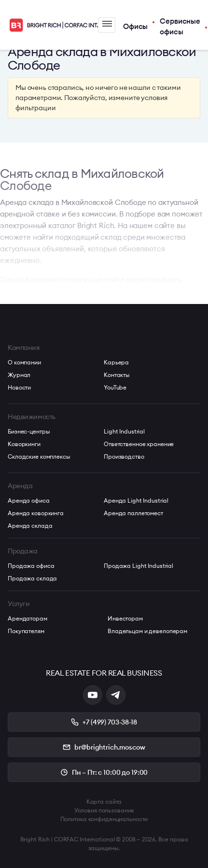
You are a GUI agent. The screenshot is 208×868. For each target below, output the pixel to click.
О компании (24, 362)
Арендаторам (28, 618)
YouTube (115, 387)
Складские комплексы (39, 456)
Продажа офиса (31, 566)
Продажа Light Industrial (139, 566)
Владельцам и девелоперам (147, 631)
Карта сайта (104, 802)
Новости (19, 387)
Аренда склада (30, 526)
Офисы (135, 26)
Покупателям (26, 631)
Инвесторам (125, 618)
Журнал (19, 375)
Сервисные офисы (180, 27)
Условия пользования (104, 810)
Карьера (116, 362)
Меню (107, 24)
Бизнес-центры (29, 431)
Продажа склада (32, 578)
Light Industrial (124, 431)
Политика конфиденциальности (104, 819)
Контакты (117, 375)
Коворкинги (24, 444)
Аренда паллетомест (133, 513)
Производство (124, 456)
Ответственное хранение (139, 444)
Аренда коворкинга (36, 513)
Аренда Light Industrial (136, 500)
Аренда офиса (29, 500)
